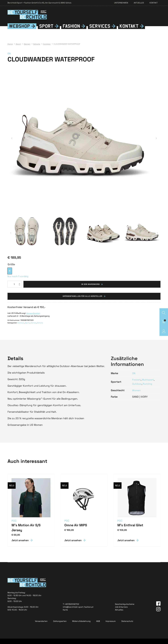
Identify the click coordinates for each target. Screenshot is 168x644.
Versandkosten (33, 318)
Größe (11, 269)
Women (137, 395)
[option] (10, 276)
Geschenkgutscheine (125, 610)
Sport (46, 31)
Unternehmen (121, 3)
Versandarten (41, 627)
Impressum (111, 627)
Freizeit (137, 385)
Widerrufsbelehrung (81, 627)
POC (14, 526)
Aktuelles (139, 3)
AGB (98, 627)
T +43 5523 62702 (71, 610)
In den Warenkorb (90, 289)
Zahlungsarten (60, 627)
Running (148, 389)
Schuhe (40, 328)
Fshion (71, 31)
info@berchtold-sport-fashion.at (78, 612)
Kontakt (154, 3)
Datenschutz (127, 627)
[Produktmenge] (15, 289)
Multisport (148, 385)
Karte (65, 615)
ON (9, 58)
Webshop (19, 31)
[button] (12, 143)
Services (100, 31)
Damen (33, 328)
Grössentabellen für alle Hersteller (83, 302)
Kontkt (129, 31)
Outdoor (21, 328)
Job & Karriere (121, 612)
